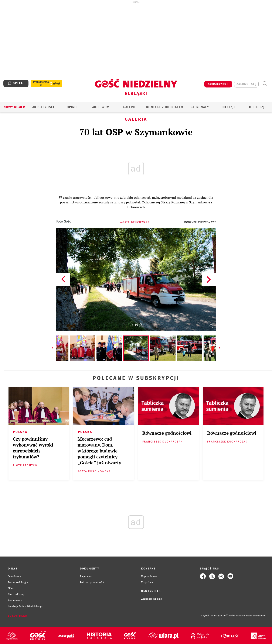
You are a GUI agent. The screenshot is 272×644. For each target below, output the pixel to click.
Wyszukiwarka (265, 84)
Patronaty (200, 107)
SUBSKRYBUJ (218, 84)
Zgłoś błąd (18, 616)
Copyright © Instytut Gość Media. (218, 616)
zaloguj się (246, 84)
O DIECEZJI (257, 107)
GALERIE (130, 107)
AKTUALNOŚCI (43, 107)
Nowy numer (14, 107)
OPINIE (72, 107)
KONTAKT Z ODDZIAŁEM (165, 107)
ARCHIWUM (101, 107)
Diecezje (229, 107)
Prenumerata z (41, 83)
